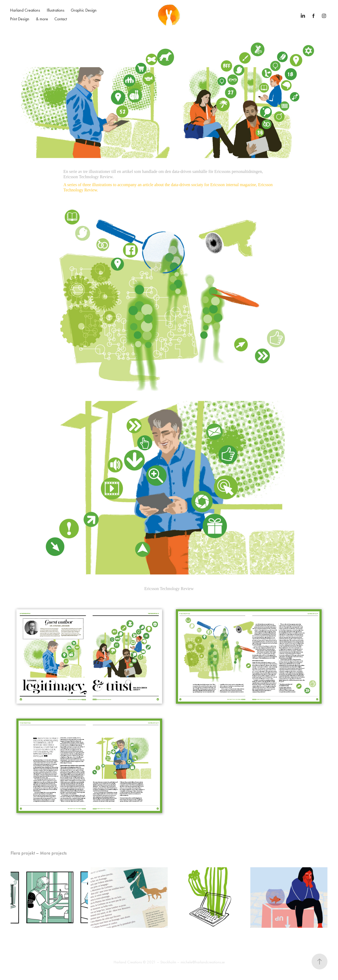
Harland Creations (25, 10)
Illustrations (56, 10)
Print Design (20, 19)
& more (42, 19)
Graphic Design (84, 10)
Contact (61, 19)
